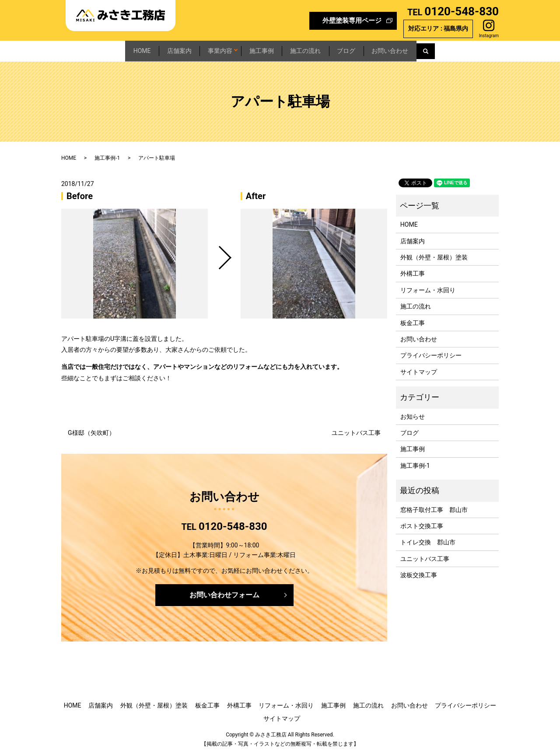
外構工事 (413, 270)
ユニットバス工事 (356, 428)
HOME (98, 49)
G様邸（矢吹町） (91, 428)
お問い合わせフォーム (224, 591)
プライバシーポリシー (431, 351)
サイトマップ (419, 368)
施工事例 (262, 49)
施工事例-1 (107, 154)
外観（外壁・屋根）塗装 (434, 253)
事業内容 (204, 49)
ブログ (376, 49)
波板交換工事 (419, 571)
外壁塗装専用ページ (352, 21)
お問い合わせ (434, 49)
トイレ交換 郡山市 (428, 538)
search (481, 49)
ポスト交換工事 (422, 522)
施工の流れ (321, 49)
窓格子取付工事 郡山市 (434, 505)
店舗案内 (149, 49)
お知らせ (413, 412)
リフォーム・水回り (428, 286)
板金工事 (413, 319)
